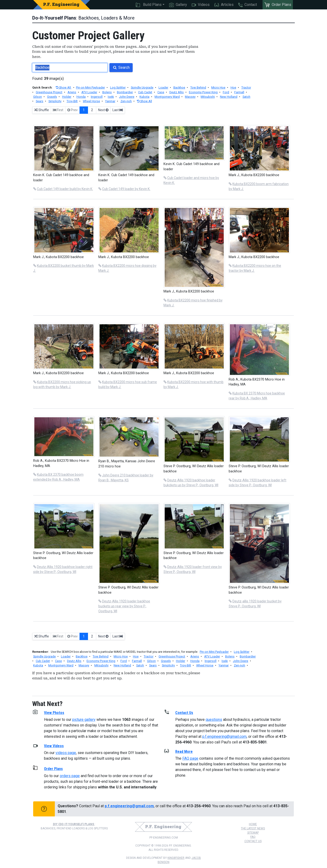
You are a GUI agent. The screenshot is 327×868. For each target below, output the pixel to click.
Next (103, 110)
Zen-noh (126, 101)
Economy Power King (203, 92)
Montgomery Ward (167, 97)
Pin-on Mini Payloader (90, 87)
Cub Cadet (145, 92)
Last (118, 110)
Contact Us (253, 841)
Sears (40, 101)
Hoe (233, 87)
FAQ (253, 837)
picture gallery (84, 720)
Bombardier (125, 92)
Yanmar (110, 101)
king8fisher (176, 858)
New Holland (229, 97)
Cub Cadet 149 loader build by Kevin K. (65, 189)
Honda (81, 97)
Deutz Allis (177, 92)
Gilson (38, 97)
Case (161, 92)
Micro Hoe (218, 87)
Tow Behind (198, 87)
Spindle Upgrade (142, 87)
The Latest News (253, 828)
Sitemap (253, 833)
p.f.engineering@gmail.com (224, 736)
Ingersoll (97, 97)
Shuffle (42, 110)
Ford (226, 92)
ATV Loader (89, 92)
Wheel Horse (91, 101)
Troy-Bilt (72, 101)
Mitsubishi (208, 97)
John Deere (127, 97)
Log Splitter (118, 87)
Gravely (52, 97)
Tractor (246, 87)
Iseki (111, 97)
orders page (70, 776)
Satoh (246, 97)
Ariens (72, 92)
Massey (190, 97)
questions (214, 720)
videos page (66, 753)
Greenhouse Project (49, 92)
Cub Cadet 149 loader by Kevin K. (126, 189)
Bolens (107, 92)
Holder (67, 97)
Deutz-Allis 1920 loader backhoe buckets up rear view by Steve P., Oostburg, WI (124, 606)
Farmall (239, 92)
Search (121, 67)
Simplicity (55, 101)
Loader (163, 87)
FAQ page (190, 758)
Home (253, 824)
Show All (64, 87)
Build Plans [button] (149, 5)
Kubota (144, 97)
